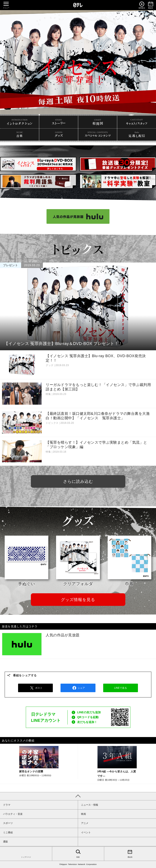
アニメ (85, 823)
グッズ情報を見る (78, 600)
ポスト (36, 688)
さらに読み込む (78, 481)
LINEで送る (121, 688)
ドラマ (7, 805)
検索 (78, 853)
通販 (5, 842)
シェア (78, 688)
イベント (86, 832)
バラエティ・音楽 (13, 814)
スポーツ (8, 823)
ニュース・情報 (90, 805)
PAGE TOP (78, 796)
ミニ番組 (8, 832)
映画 (83, 814)
